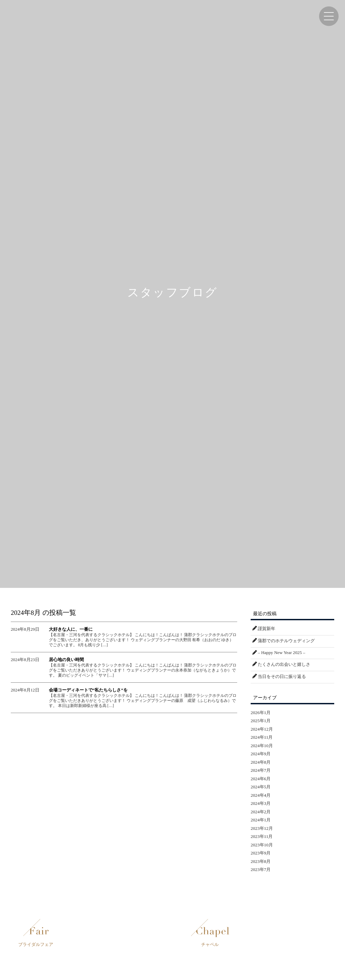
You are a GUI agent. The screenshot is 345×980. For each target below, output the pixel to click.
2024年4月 (261, 795)
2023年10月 (262, 845)
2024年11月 (262, 737)
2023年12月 (262, 828)
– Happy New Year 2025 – (281, 652)
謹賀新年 (266, 629)
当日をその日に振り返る (282, 676)
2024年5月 (261, 787)
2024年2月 (261, 812)
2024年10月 (262, 746)
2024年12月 (262, 729)
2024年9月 (261, 754)
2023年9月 (261, 853)
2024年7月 (261, 770)
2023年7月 (261, 869)
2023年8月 (261, 861)
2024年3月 (261, 803)
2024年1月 (261, 820)
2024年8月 (261, 762)
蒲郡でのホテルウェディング (286, 641)
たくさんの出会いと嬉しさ (284, 664)
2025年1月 (261, 721)
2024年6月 (261, 779)
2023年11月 (262, 836)
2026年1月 (261, 713)
